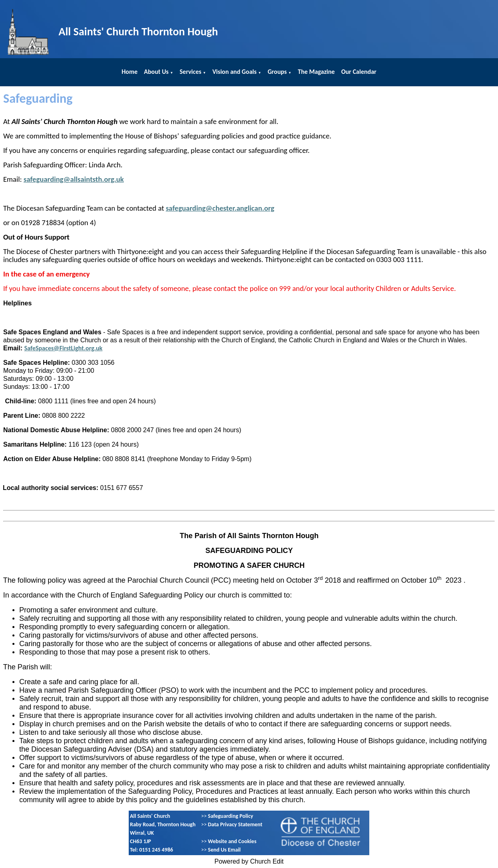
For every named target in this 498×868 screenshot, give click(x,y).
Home (130, 72)
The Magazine (316, 72)
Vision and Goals (235, 72)
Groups (277, 72)
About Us (156, 72)
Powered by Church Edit (249, 861)
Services (190, 72)
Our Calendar (359, 72)
